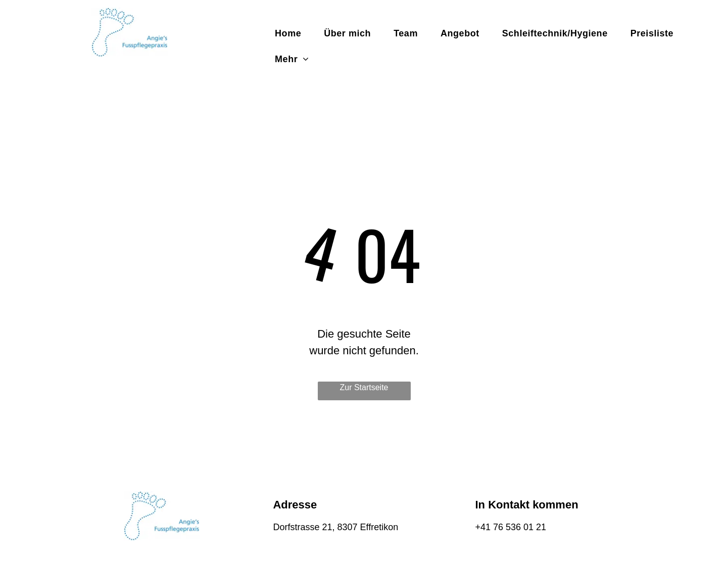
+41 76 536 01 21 (511, 527)
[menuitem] (292, 34)
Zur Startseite (364, 387)
